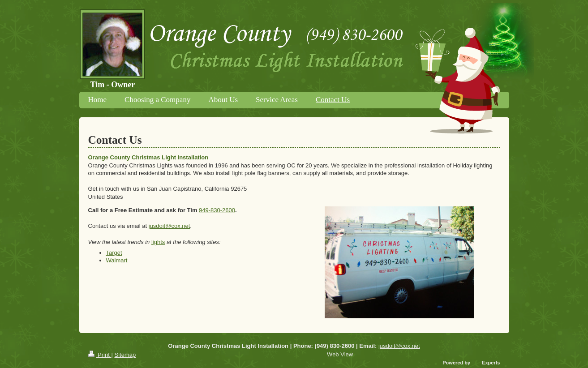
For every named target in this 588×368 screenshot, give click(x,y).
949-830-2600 (217, 210)
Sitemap (125, 355)
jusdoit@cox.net (170, 226)
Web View (340, 354)
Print (100, 355)
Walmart (117, 260)
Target (114, 253)
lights (158, 242)
